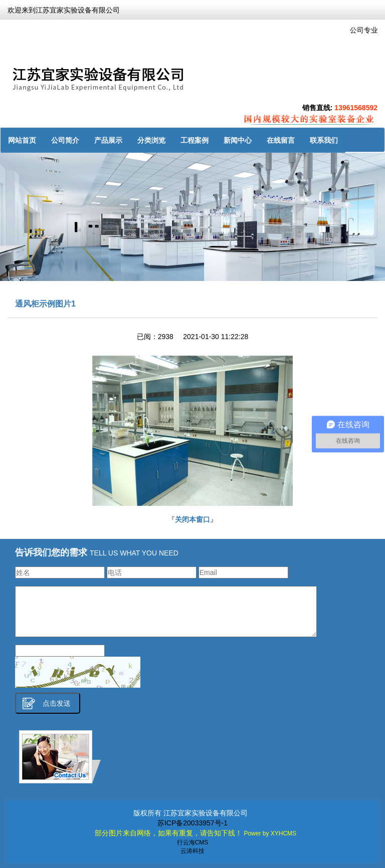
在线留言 (281, 140)
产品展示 (108, 140)
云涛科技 (192, 851)
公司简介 (65, 140)
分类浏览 (151, 140)
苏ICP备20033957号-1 (192, 823)
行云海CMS (193, 842)
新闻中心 (238, 140)
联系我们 (324, 140)
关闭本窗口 (192, 519)
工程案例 (195, 140)
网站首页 (22, 140)
